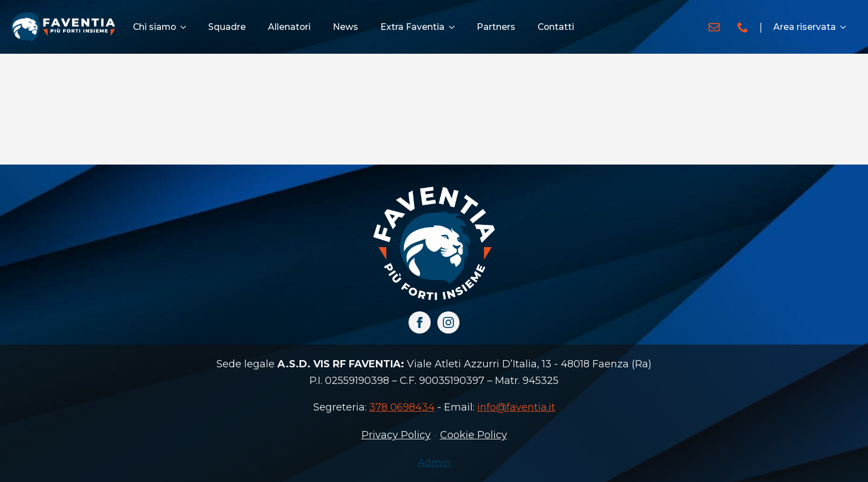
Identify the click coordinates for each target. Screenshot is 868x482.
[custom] (714, 27)
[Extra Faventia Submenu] (455, 27)
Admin (434, 463)
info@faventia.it (516, 407)
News (345, 27)
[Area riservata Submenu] (846, 27)
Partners (496, 27)
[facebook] (420, 322)
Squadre (227, 27)
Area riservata (805, 27)
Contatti (556, 27)
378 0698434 (402, 407)
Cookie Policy (474, 435)
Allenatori (289, 27)
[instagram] (448, 322)
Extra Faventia (412, 27)
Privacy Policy (396, 435)
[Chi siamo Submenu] (187, 27)
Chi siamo (154, 27)
